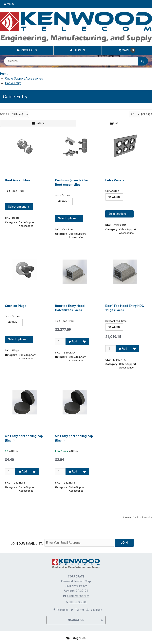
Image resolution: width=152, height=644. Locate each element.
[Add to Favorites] (84, 342)
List (114, 123)
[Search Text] (76, 61)
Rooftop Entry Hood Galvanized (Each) (70, 308)
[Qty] (60, 342)
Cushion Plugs (16, 306)
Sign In (78, 50)
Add (73, 342)
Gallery (38, 123)
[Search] (143, 61)
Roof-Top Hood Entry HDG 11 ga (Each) (125, 308)
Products (27, 50)
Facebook (60, 610)
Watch (64, 201)
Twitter (77, 610)
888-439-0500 (76, 602)
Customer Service (76, 596)
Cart (127, 50)
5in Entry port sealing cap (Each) (74, 438)
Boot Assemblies (18, 180)
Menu (9, 4)
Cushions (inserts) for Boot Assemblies (72, 183)
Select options (19, 207)
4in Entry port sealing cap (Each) (24, 438)
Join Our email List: (27, 544)
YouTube (94, 610)
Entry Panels (115, 180)
